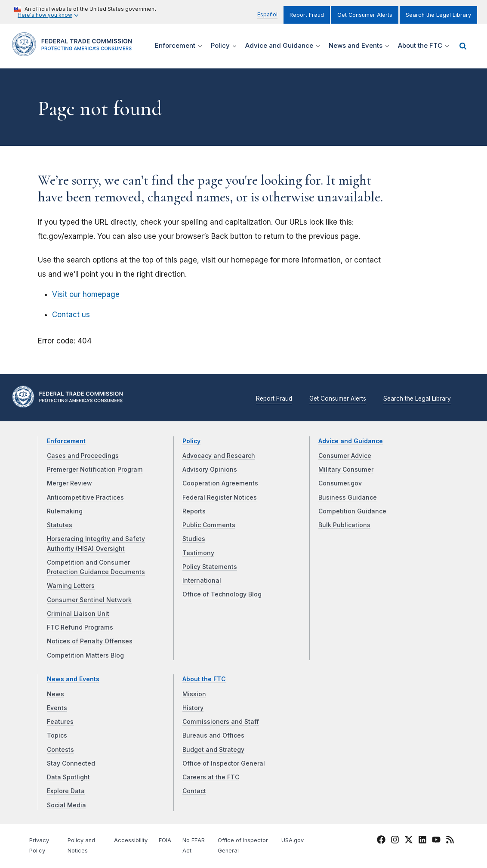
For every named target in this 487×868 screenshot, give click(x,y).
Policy (191, 441)
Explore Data (66, 791)
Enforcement (66, 441)
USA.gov (293, 840)
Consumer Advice (345, 456)
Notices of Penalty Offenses (90, 641)
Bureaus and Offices (213, 735)
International (202, 581)
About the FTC (204, 679)
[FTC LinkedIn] (422, 841)
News (55, 694)
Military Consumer (346, 470)
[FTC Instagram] (395, 841)
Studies (194, 539)
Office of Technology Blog (222, 594)
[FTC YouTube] (436, 841)
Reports (194, 511)
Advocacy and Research (219, 456)
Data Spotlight (68, 777)
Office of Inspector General (224, 763)
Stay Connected (71, 763)
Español (267, 14)
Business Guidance (348, 497)
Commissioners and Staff (221, 722)
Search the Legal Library (438, 15)
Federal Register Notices (220, 497)
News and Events (73, 679)
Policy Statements (210, 567)
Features (60, 722)
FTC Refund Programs (80, 627)
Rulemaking (65, 511)
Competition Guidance (352, 511)
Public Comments (209, 525)
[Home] (75, 51)
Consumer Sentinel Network (89, 600)
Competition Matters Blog (85, 655)
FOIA (165, 840)
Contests (60, 750)
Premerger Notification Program (95, 470)
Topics (57, 735)
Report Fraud (307, 15)
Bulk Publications (344, 525)
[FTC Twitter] (409, 840)
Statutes (60, 525)
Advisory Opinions (210, 470)
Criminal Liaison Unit (78, 614)
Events (57, 708)
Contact (194, 791)
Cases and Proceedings (83, 456)
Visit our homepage (86, 294)
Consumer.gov (340, 483)
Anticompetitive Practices (85, 497)
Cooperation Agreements (220, 483)
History (193, 708)
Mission (194, 694)
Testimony (198, 553)
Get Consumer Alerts (365, 15)
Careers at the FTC (211, 777)
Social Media (66, 805)
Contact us (71, 315)
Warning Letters (71, 586)
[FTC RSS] (450, 841)
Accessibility (131, 840)
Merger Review (69, 483)
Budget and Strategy (213, 750)
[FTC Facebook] (381, 841)
